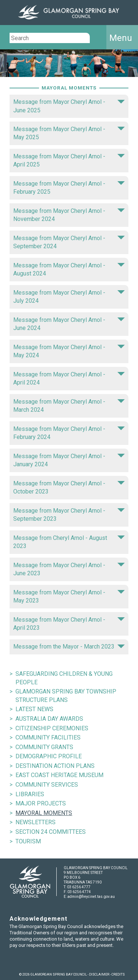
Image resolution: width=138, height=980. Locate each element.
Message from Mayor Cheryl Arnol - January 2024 (69, 460)
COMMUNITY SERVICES (47, 785)
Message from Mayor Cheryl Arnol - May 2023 (69, 596)
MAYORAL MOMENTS (44, 813)
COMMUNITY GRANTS (44, 747)
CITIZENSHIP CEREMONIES (52, 728)
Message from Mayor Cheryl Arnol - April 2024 (69, 378)
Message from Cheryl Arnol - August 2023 (69, 542)
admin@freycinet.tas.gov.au (91, 897)
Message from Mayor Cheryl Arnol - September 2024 (69, 242)
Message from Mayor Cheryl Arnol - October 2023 (69, 487)
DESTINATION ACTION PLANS (55, 766)
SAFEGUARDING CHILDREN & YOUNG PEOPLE (64, 678)
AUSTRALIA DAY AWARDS (49, 719)
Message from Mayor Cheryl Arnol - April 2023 (69, 624)
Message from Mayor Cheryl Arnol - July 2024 (69, 297)
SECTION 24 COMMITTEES (51, 832)
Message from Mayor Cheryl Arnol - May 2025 (69, 133)
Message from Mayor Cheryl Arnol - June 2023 (69, 569)
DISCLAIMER (99, 974)
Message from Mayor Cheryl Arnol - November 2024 (69, 215)
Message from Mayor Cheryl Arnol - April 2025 (69, 160)
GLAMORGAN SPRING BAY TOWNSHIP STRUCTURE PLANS (66, 696)
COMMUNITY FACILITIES (48, 737)
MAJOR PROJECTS (41, 803)
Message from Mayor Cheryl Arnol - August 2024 (69, 269)
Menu (121, 38)
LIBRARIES (30, 794)
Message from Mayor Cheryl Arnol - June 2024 (69, 324)
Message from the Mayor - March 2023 (69, 647)
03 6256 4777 (79, 887)
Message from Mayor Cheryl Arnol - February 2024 (69, 433)
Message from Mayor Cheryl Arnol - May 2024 (69, 351)
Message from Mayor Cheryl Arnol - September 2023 (69, 515)
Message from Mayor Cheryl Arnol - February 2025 (69, 188)
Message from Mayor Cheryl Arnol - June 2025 (69, 106)
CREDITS (118, 974)
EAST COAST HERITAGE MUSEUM (59, 775)
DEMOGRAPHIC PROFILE (49, 756)
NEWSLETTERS (36, 822)
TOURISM (28, 841)
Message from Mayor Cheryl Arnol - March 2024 (69, 406)
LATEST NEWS (34, 709)
